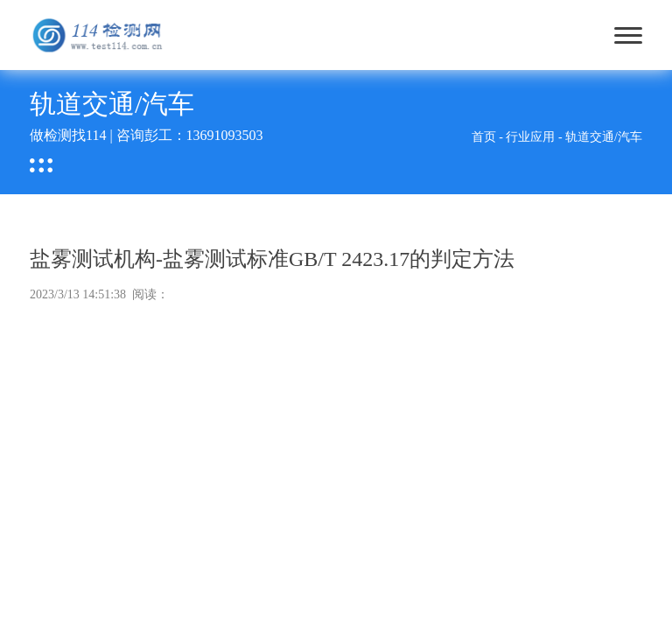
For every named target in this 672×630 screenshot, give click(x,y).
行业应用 (530, 137)
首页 (484, 137)
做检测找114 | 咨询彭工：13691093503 (147, 135)
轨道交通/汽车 (604, 137)
